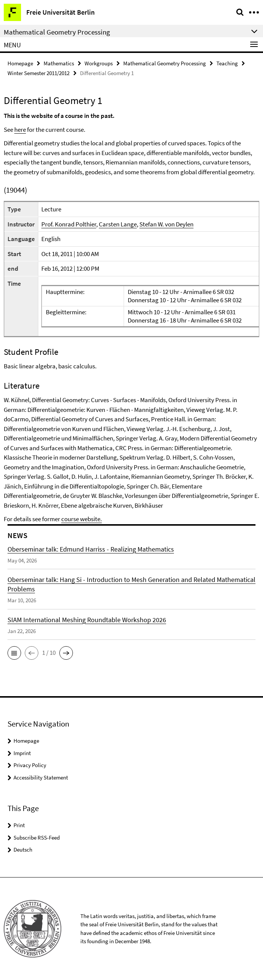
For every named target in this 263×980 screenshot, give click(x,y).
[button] (14, 653)
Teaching (227, 63)
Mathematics (59, 63)
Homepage (20, 63)
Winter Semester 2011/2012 (39, 73)
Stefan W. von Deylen (166, 224)
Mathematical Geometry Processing (165, 63)
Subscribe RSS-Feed (37, 838)
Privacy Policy (30, 765)
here (20, 130)
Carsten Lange (118, 224)
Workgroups (99, 63)
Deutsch (23, 850)
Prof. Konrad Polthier (69, 224)
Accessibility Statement (41, 777)
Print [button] (19, 825)
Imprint (22, 753)
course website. (82, 519)
